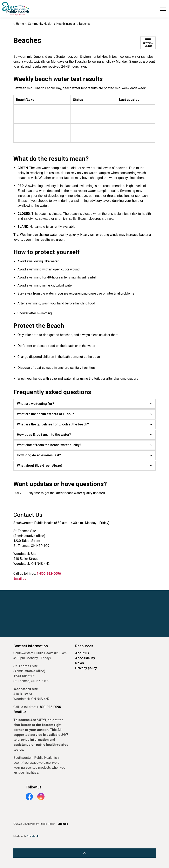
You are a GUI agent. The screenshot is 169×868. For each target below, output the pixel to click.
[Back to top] (84, 853)
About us (82, 653)
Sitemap (63, 824)
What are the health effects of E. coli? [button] (45, 414)
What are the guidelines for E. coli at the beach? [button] (53, 424)
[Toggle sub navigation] (148, 43)
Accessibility (85, 658)
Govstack (32, 836)
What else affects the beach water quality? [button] (49, 445)
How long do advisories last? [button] (39, 455)
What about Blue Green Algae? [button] (40, 466)
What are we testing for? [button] (35, 404)
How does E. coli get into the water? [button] (44, 435)
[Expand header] (163, 9)
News (80, 663)
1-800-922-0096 (49, 574)
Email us (20, 578)
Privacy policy (86, 668)
